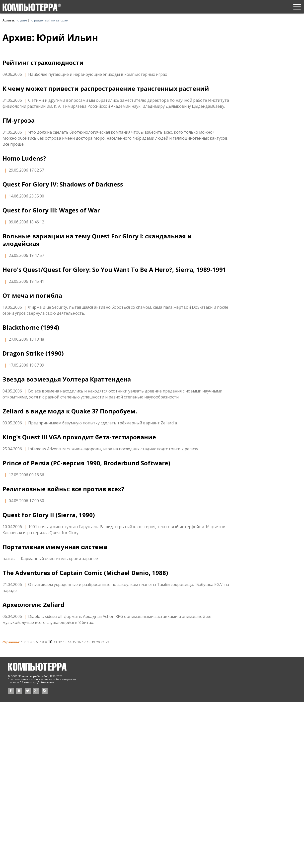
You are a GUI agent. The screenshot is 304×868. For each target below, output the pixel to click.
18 (88, 642)
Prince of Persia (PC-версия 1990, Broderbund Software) (86, 463)
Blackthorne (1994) (31, 327)
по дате (21, 20)
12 (60, 642)
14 (70, 642)
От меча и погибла (32, 295)
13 (65, 642)
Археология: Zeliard (33, 605)
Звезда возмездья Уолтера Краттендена (67, 379)
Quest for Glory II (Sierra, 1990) (49, 515)
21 (103, 642)
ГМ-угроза (19, 120)
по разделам (39, 20)
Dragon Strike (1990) (33, 353)
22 (107, 642)
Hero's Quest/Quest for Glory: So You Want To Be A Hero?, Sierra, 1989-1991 (114, 270)
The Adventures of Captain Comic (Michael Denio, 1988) (85, 573)
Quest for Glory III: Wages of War (51, 210)
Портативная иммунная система (55, 547)
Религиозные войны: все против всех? (63, 489)
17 (84, 642)
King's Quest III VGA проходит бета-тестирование (79, 437)
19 (93, 642)
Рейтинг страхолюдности (43, 63)
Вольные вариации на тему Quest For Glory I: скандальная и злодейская (97, 240)
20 (98, 642)
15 (74, 642)
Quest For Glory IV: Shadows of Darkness (63, 184)
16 (79, 642)
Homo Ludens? (24, 158)
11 (55, 642)
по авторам (60, 20)
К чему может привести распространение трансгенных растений (106, 89)
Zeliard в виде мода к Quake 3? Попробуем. (70, 411)
